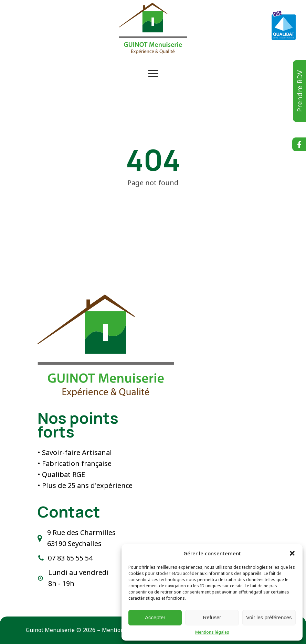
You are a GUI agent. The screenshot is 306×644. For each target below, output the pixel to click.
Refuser (212, 617)
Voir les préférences (269, 617)
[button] (292, 553)
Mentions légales (212, 632)
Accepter (155, 617)
